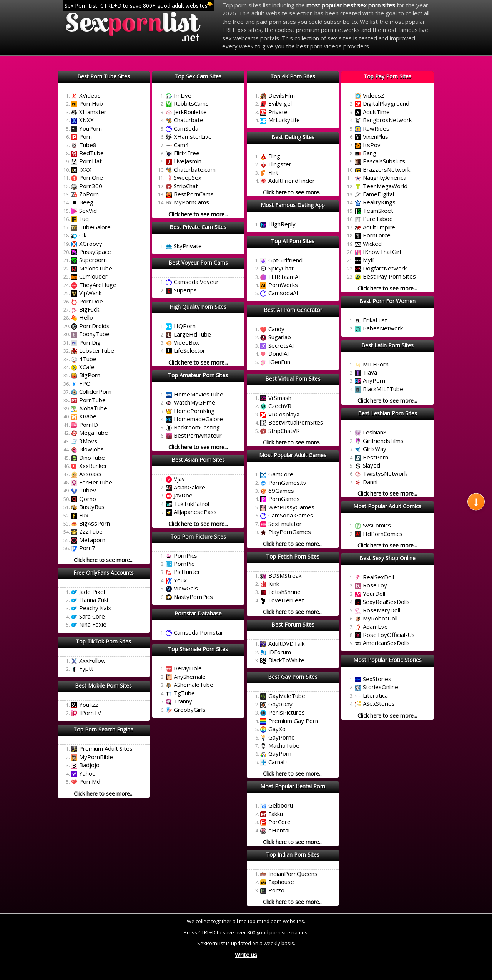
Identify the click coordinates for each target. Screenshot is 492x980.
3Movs (88, 441)
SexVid (88, 211)
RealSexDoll (378, 577)
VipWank (90, 293)
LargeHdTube (192, 334)
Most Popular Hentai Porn (293, 786)
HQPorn (185, 326)
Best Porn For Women (387, 301)
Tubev (88, 490)
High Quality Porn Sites (198, 307)
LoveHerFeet (286, 600)
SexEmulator (285, 524)
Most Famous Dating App (293, 205)
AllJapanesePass (195, 512)
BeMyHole (188, 668)
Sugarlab (280, 337)
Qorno (88, 499)
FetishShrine (284, 592)
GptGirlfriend (285, 260)
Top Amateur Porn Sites (198, 375)
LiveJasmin (188, 161)
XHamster (93, 112)
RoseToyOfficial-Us (389, 635)
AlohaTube (93, 408)
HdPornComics (383, 534)
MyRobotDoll (380, 618)
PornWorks (283, 285)
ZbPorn (89, 194)
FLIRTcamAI (284, 277)
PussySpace (95, 252)
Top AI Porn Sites (293, 241)
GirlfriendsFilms (383, 441)
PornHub (91, 103)
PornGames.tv (287, 483)
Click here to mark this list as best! (104, 86)
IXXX (85, 169)
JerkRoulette (190, 112)
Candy (276, 329)
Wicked (372, 244)
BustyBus (92, 507)
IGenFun (279, 362)
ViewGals (186, 588)
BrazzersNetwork (386, 169)
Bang (370, 153)
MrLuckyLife (284, 120)
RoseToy (375, 585)
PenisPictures (287, 712)
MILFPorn (376, 364)
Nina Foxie (93, 624)
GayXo (277, 729)
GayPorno (282, 737)
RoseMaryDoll (381, 610)
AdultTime (376, 112)
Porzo (276, 890)
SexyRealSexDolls (386, 602)
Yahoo (87, 773)
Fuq (84, 219)
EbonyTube (94, 334)
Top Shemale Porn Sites (198, 649)
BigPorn (90, 375)
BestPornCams (194, 194)
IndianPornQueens (293, 874)
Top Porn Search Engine (103, 729)
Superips (185, 290)
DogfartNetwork (385, 268)
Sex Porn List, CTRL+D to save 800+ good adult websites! (137, 6)
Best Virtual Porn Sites (293, 379)
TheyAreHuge (98, 285)
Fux (84, 515)
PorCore (279, 822)
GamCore (281, 474)
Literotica (375, 695)
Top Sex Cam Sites (198, 76)
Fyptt (86, 668)
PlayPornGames (290, 532)
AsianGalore (189, 487)
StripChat (186, 186)
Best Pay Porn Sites (389, 276)
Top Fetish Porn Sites (293, 556)
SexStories (377, 679)
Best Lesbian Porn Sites (387, 413)
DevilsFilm (282, 95)
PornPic (184, 564)
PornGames (284, 499)
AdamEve (375, 627)
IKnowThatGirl (382, 252)
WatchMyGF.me (194, 402)
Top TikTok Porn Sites (103, 641)
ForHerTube (96, 482)
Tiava (370, 372)
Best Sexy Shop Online (387, 558)
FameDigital (378, 194)
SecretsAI (281, 345)
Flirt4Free (187, 153)
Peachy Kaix (95, 608)
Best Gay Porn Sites (293, 677)
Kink (274, 584)
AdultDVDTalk (286, 643)
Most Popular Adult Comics (387, 506)
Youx (180, 580)
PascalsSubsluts (384, 161)
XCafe (87, 367)
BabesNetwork (383, 328)
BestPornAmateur (198, 435)
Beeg (86, 202)
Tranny (183, 701)
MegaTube (94, 433)
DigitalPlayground (386, 103)
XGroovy (91, 244)
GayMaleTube (287, 696)
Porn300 (91, 186)
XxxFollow (92, 660)
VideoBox (186, 342)
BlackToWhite (286, 660)
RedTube (91, 153)
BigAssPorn (95, 523)
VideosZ (374, 95)
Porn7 (87, 548)
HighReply (282, 224)
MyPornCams (191, 202)
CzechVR (280, 406)
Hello (86, 317)
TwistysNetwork (385, 473)
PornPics (185, 555)
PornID (89, 425)
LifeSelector (189, 350)
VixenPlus (376, 136)
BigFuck (89, 309)
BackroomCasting (197, 427)
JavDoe (183, 495)
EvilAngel (280, 103)
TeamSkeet (378, 211)
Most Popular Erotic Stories (387, 660)
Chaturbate (189, 120)
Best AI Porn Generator (293, 310)
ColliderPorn (95, 391)
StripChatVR (284, 431)
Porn (86, 136)
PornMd (90, 781)
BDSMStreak (285, 575)
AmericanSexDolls (386, 643)
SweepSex (188, 177)
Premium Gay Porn (293, 721)
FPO (85, 383)
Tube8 (88, 145)
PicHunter (187, 572)
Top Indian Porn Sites (293, 855)
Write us (246, 955)
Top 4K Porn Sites (293, 76)
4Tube (88, 359)
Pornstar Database (198, 613)
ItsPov (372, 145)
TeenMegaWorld (385, 186)
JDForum (280, 652)
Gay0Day (280, 704)
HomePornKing (194, 411)
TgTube (184, 693)
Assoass (90, 474)
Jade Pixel (92, 592)
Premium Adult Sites (106, 748)
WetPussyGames (291, 507)
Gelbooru (281, 805)
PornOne (91, 177)
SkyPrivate (188, 246)
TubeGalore (95, 227)
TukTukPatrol (191, 504)
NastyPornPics (193, 597)
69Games (281, 491)
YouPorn (91, 128)
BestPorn (376, 457)
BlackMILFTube (383, 389)
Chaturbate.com (195, 169)
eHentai (279, 830)
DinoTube (92, 458)
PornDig (90, 342)
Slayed (371, 465)
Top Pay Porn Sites (387, 76)
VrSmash (280, 398)
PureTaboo (378, 219)
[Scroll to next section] (476, 502)
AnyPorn (374, 380)
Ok (83, 235)
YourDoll (374, 594)
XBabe (88, 416)
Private (278, 112)
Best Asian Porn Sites (198, 460)
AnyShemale (190, 677)
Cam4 (181, 145)
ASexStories (379, 703)
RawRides (376, 128)
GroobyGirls (190, 710)
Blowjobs (91, 449)
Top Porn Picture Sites (198, 536)
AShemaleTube (194, 685)
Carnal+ (278, 762)
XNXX (86, 120)
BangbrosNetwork (387, 120)
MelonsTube (96, 268)
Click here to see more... (104, 560)
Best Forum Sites (293, 624)
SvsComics (377, 525)
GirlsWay (375, 449)
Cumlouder (93, 276)
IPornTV (90, 713)
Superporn (93, 260)
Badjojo (89, 765)
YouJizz (89, 705)
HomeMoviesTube (199, 394)
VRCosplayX (284, 414)
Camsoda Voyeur (196, 282)
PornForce (377, 235)
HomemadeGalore (198, 419)
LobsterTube (97, 350)
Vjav (179, 479)
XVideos (90, 95)
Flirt (273, 172)
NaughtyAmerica (385, 177)
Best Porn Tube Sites (104, 76)
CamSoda (186, 128)
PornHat (91, 161)
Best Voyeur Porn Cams (198, 263)
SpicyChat (281, 268)
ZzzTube (91, 531)
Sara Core (92, 616)
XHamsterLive (193, 136)
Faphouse (281, 882)
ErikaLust (375, 320)
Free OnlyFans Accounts (104, 573)
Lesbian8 (375, 432)
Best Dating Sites (293, 137)
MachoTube (284, 745)
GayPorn (280, 753)
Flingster (280, 164)
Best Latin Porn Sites (387, 345)
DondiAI (279, 353)
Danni (370, 482)
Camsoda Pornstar (199, 632)
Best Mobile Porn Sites (103, 686)
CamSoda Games (291, 515)
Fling (274, 156)
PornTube (92, 400)
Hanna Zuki (94, 600)
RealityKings (379, 202)
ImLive (183, 95)
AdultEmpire (379, 227)
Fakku (276, 814)
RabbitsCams (191, 103)
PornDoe (91, 301)
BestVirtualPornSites (296, 422)
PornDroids (94, 326)
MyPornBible (96, 757)
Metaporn (92, 540)
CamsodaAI (283, 293)
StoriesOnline (381, 687)
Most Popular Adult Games (293, 455)
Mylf (368, 260)
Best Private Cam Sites (198, 227)
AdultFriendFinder (292, 181)
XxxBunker (93, 466)
